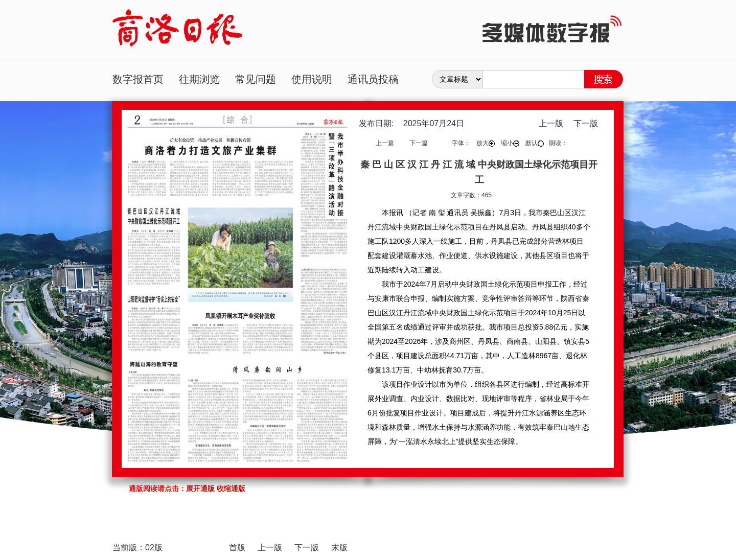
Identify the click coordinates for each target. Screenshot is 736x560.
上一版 (551, 123)
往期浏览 (199, 79)
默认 (535, 143)
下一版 (586, 123)
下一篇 (419, 143)
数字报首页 (138, 79)
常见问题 (256, 79)
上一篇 (385, 143)
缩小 (510, 143)
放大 (486, 143)
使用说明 (312, 79)
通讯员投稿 (373, 79)
